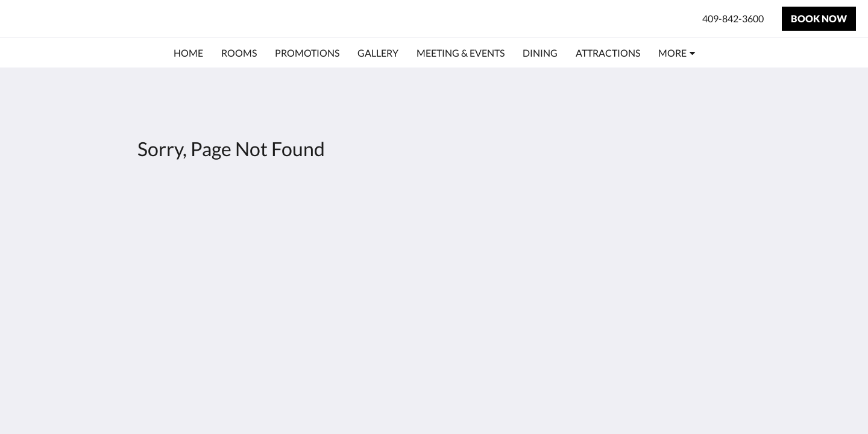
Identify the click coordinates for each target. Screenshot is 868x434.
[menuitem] (188, 53)
